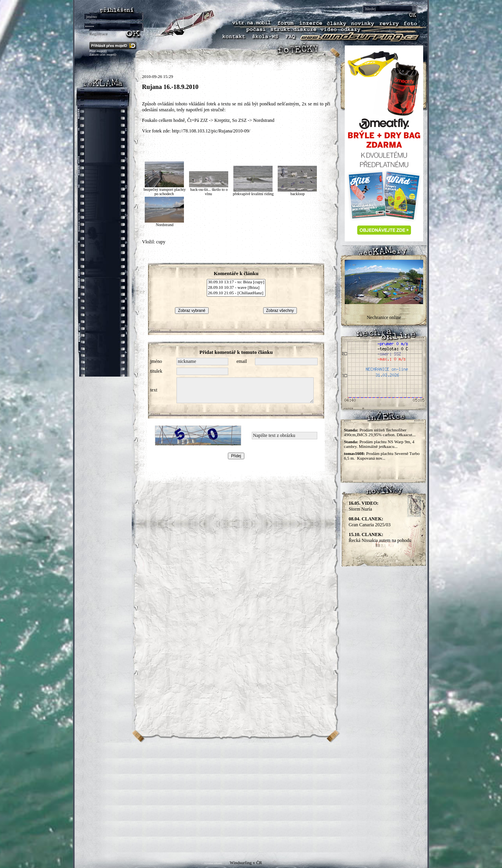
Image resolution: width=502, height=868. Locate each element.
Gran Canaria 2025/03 (370, 522)
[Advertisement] (251, 797)
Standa (350, 430)
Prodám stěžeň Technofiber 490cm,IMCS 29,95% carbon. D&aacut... (380, 432)
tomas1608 (354, 453)
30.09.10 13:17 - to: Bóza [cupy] (236, 282)
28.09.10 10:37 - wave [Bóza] (236, 288)
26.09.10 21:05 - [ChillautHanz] (236, 293)
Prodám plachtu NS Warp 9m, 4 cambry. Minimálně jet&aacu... (379, 444)
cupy (161, 242)
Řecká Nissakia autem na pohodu (380, 537)
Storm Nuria (364, 506)
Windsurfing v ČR (246, 863)
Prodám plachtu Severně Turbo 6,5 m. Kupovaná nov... (382, 456)
